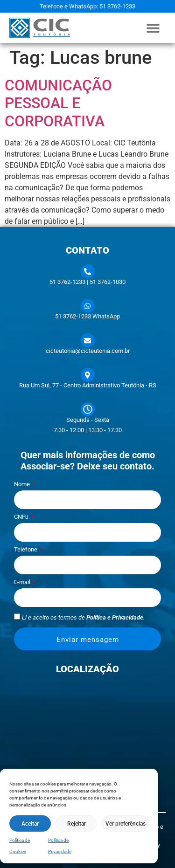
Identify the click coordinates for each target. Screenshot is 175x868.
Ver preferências (126, 824)
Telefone (26, 550)
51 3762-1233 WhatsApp (87, 316)
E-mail (23, 582)
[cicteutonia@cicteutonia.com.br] (88, 340)
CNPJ (22, 517)
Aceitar (30, 824)
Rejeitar (77, 824)
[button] (153, 28)
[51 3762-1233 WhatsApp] (88, 306)
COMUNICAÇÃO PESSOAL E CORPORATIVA (58, 103)
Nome (23, 484)
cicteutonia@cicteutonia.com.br (88, 351)
